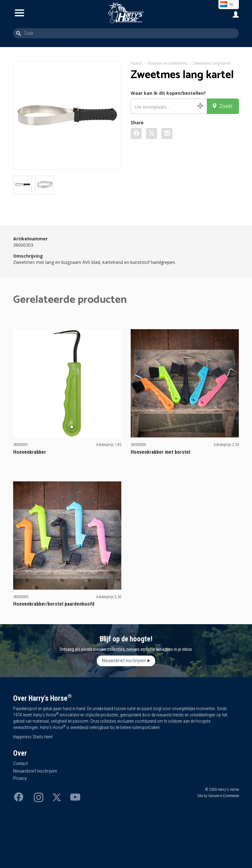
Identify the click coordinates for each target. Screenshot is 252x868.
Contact (21, 764)
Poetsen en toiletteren (168, 63)
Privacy (20, 778)
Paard (136, 63)
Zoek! (222, 106)
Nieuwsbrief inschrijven (124, 661)
